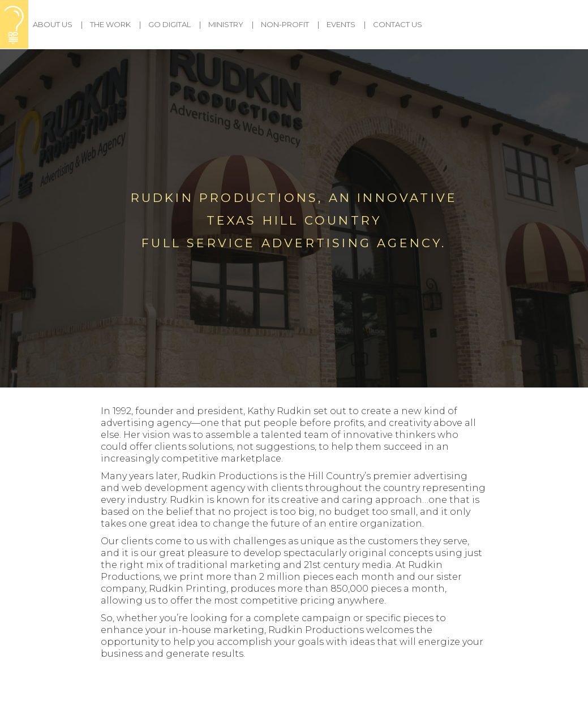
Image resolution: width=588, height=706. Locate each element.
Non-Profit (285, 24)
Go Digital (169, 24)
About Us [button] (53, 24)
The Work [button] (110, 24)
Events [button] (341, 24)
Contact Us (398, 24)
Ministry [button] (226, 24)
